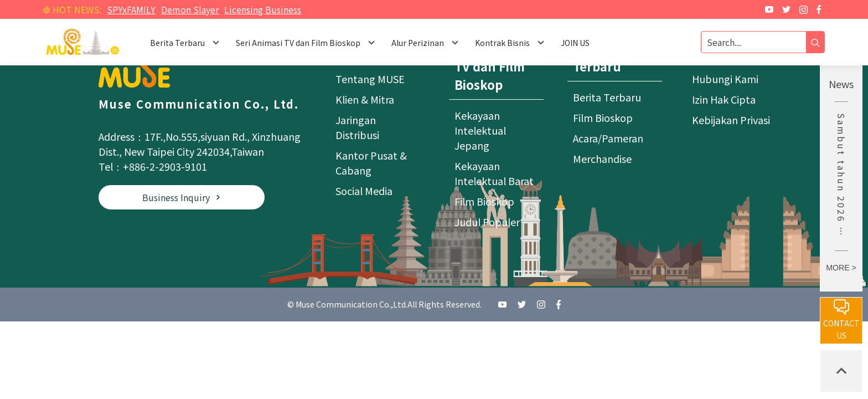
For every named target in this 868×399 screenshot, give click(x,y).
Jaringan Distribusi (357, 127)
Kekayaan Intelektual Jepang (480, 130)
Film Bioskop (484, 201)
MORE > (841, 268)
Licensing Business (263, 9)
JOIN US (575, 43)
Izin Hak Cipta (724, 99)
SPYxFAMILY (131, 9)
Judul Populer (487, 222)
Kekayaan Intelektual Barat (494, 173)
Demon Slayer (190, 9)
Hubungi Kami (725, 79)
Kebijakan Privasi (731, 120)
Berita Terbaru (607, 97)
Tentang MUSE (370, 79)
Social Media (364, 191)
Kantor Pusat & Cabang (371, 163)
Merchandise (602, 158)
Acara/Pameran (608, 138)
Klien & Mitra (365, 99)
